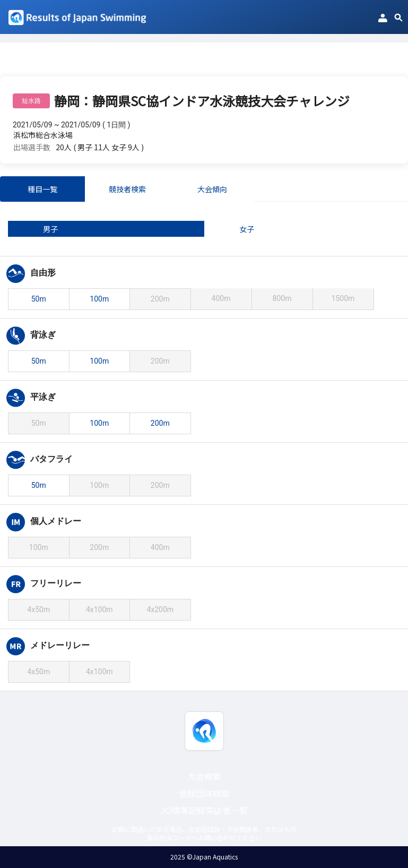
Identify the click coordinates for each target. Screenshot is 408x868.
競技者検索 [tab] (127, 189)
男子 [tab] (50, 229)
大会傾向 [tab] (212, 189)
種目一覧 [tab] (42, 189)
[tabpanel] (204, 453)
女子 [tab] (247, 229)
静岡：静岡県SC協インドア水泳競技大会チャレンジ (114, 63)
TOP (8, 63)
